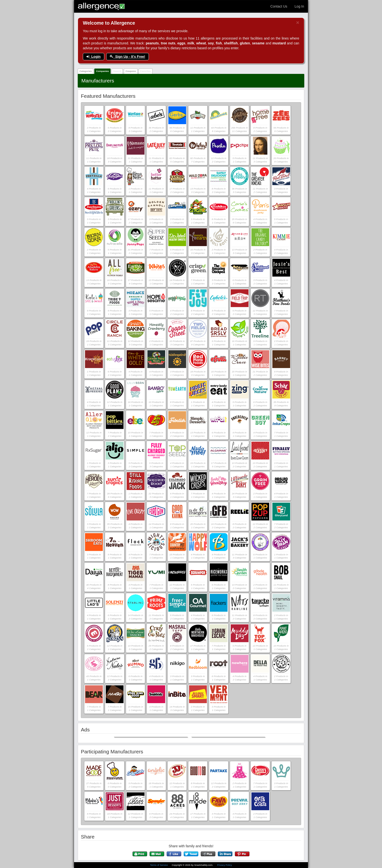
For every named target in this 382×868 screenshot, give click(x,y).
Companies (102, 71)
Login (94, 57)
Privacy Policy (224, 865)
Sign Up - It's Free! (128, 57)
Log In (299, 6)
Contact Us (279, 6)
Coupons (131, 71)
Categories (86, 71)
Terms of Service (159, 865)
